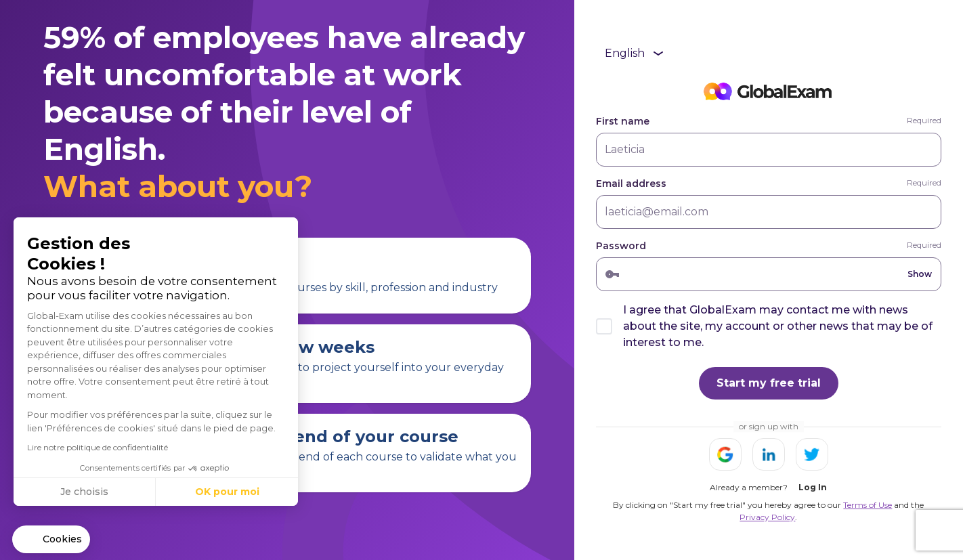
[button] (51, 540)
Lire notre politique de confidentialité (98, 447)
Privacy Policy (767, 517)
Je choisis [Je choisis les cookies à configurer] (84, 492)
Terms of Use (868, 505)
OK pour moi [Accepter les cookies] (227, 492)
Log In (813, 487)
